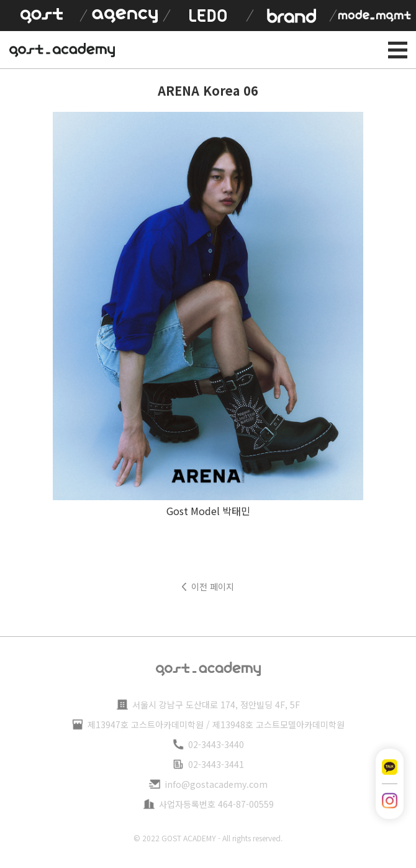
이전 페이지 (213, 587)
